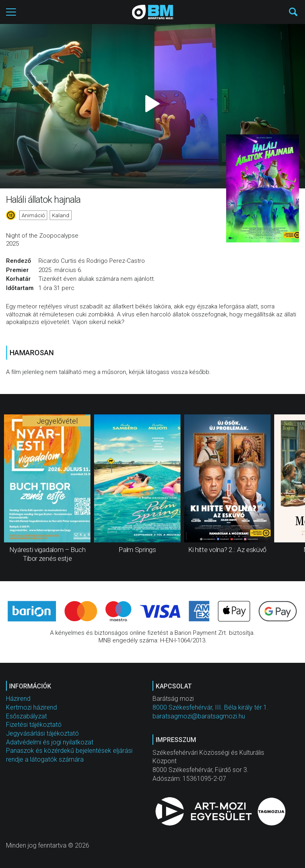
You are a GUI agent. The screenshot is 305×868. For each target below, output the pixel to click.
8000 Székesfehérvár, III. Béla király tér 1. (211, 707)
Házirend (18, 699)
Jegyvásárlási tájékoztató (42, 733)
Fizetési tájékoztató (34, 725)
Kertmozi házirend (31, 707)
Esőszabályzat (26, 716)
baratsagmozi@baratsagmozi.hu (199, 716)
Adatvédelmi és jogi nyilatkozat (50, 742)
